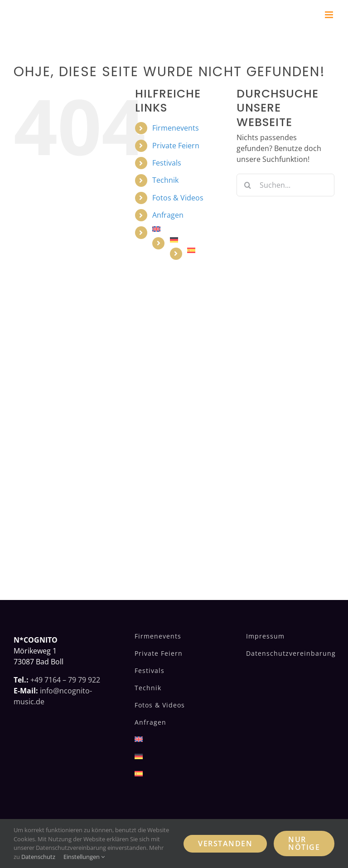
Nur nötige (304, 843)
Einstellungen (84, 857)
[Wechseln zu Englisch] (188, 229)
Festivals (167, 163)
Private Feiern (176, 146)
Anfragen (168, 215)
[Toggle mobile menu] (330, 15)
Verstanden (225, 844)
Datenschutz (38, 857)
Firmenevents (176, 128)
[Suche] (248, 185)
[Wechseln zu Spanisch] (205, 250)
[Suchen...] (285, 185)
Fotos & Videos (178, 198)
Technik (165, 180)
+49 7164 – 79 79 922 (65, 680)
